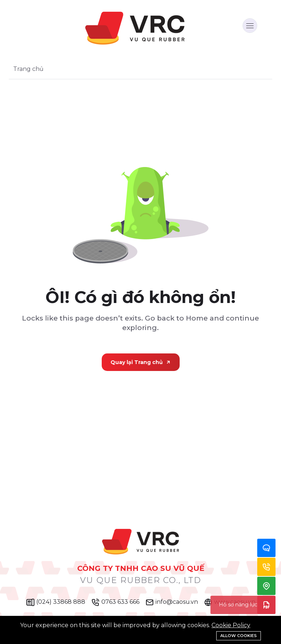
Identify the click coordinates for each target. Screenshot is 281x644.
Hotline (266, 567)
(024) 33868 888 (56, 602)
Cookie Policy (231, 625)
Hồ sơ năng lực (266, 605)
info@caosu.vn (172, 602)
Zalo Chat (266, 548)
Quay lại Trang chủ (141, 362)
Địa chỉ (266, 586)
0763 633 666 (115, 602)
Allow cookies (239, 636)
